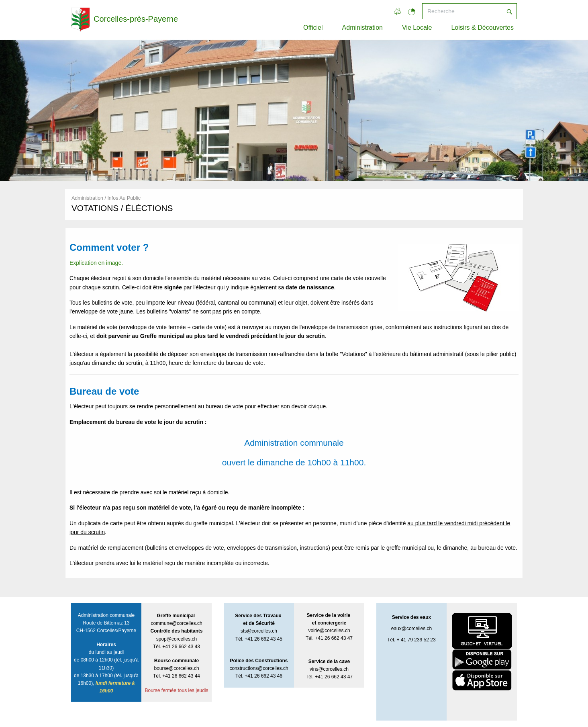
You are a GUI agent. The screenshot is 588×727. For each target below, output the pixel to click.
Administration (362, 28)
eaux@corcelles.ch (412, 629)
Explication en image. (96, 263)
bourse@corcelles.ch (176, 668)
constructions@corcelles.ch (259, 668)
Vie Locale (417, 28)
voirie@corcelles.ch (329, 631)
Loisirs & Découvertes (482, 28)
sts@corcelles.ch (259, 631)
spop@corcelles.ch (177, 639)
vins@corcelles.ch (329, 669)
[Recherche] (462, 11)
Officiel (313, 28)
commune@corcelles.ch (176, 623)
